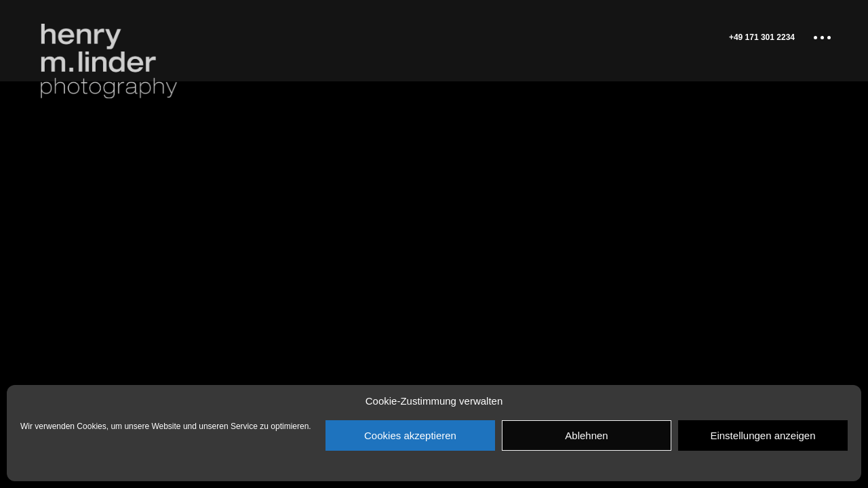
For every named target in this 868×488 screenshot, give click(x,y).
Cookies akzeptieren (410, 435)
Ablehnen (586, 435)
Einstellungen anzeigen (763, 435)
